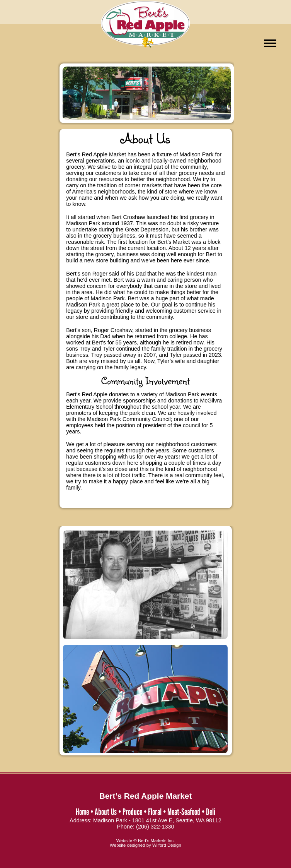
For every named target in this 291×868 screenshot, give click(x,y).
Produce (132, 812)
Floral (155, 812)
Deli (211, 812)
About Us (106, 812)
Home (82, 812)
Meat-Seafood (184, 812)
